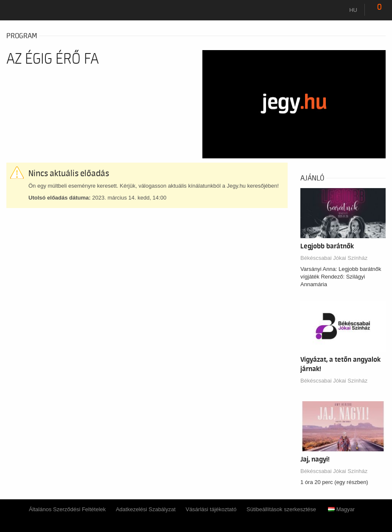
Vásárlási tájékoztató (211, 509)
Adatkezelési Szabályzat (146, 509)
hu (353, 10)
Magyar (341, 509)
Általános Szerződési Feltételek (67, 509)
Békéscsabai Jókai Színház (334, 258)
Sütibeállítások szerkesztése (281, 509)
